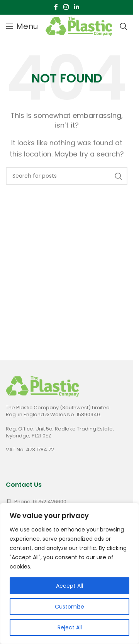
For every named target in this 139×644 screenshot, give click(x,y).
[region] (69, 573)
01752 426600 (50, 502)
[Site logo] (79, 26)
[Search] (124, 26)
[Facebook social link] (56, 7)
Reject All (70, 627)
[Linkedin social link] (77, 7)
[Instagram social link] (66, 7)
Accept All (69, 586)
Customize (69, 607)
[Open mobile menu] (22, 26)
